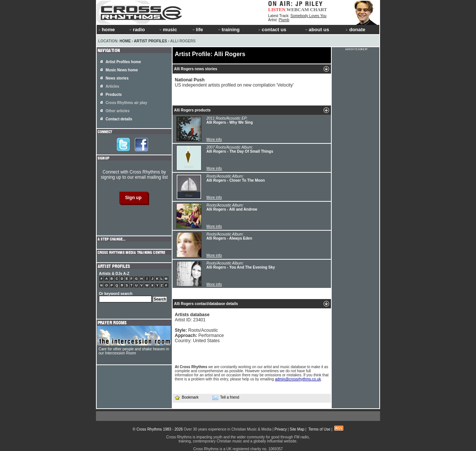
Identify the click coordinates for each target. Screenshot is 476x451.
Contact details (119, 119)
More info (214, 139)
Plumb (284, 20)
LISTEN (277, 9)
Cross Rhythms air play (126, 103)
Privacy (281, 429)
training (228, 30)
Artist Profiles (150, 41)
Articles (112, 86)
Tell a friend (226, 398)
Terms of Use (319, 429)
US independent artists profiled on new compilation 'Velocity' (234, 82)
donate (356, 30)
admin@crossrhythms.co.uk (298, 379)
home (107, 30)
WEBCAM (297, 9)
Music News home (122, 70)
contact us (272, 30)
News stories (117, 78)
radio (136, 30)
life (197, 30)
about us (317, 30)
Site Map (297, 429)
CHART (319, 9)
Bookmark (186, 397)
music (168, 30)
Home (125, 41)
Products (114, 95)
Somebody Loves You (308, 16)
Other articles (118, 111)
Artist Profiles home (123, 62)
